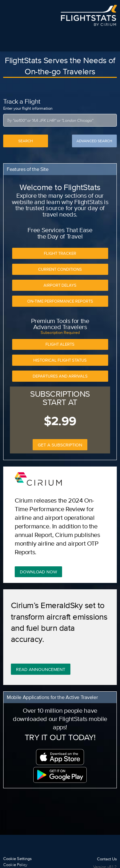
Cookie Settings (17, 859)
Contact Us (107, 859)
